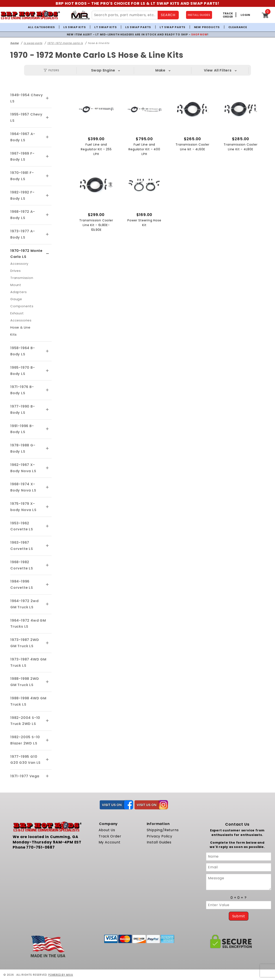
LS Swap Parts (138, 27)
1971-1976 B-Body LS (22, 390)
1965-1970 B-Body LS (23, 371)
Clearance (238, 27)
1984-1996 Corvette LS (22, 584)
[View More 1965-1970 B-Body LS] (47, 371)
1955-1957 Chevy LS (26, 117)
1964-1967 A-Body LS (23, 137)
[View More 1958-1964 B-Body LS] (47, 351)
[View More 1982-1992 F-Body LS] (47, 196)
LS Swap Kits (75, 27)
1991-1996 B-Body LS (22, 429)
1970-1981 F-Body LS (22, 176)
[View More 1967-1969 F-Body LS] (47, 157)
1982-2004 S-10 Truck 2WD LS (25, 721)
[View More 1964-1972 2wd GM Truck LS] (47, 604)
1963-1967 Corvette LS (22, 546)
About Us (107, 830)
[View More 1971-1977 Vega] (47, 776)
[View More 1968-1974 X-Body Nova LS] (47, 487)
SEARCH (168, 15)
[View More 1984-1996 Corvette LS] (47, 585)
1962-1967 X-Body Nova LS (23, 468)
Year (218, 70)
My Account (110, 842)
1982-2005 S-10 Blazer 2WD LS (25, 740)
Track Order (110, 836)
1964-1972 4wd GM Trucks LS (28, 623)
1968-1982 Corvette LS (22, 565)
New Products (207, 27)
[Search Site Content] (125, 15)
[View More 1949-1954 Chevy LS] (47, 98)
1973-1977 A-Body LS (23, 234)
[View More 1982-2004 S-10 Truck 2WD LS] (47, 721)
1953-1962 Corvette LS (22, 526)
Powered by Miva (61, 975)
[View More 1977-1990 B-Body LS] (47, 410)
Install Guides (159, 842)
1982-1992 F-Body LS (22, 195)
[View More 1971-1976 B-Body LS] (47, 390)
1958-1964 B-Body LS (23, 351)
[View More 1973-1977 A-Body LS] (47, 234)
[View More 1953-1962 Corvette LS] (47, 526)
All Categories (41, 27)
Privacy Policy (160, 836)
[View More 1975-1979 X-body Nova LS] (47, 507)
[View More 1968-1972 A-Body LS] (47, 215)
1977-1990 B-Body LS (23, 409)
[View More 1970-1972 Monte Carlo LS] (48, 254)
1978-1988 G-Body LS (23, 448)
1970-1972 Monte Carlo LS (26, 254)
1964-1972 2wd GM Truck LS (24, 604)
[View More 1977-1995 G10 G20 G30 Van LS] (47, 760)
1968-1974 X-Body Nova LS (23, 487)
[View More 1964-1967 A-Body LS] (47, 137)
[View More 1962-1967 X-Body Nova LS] (47, 468)
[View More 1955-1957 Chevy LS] (47, 118)
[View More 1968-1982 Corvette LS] (47, 565)
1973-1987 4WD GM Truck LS (28, 662)
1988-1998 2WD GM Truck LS (25, 682)
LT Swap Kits (106, 27)
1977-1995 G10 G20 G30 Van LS (25, 760)
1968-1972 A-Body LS (23, 215)
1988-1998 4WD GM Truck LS (28, 701)
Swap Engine (103, 70)
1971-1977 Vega (25, 776)
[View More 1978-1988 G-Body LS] (47, 449)
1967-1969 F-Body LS (22, 157)
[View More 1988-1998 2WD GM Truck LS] (47, 682)
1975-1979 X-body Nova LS (23, 507)
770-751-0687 (40, 847)
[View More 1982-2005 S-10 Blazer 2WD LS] (47, 740)
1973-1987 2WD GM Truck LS (25, 643)
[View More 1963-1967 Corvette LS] (47, 546)
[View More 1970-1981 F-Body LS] (47, 176)
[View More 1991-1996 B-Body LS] (47, 429)
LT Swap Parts (173, 27)
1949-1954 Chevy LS (27, 98)
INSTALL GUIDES (199, 15)
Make (160, 70)
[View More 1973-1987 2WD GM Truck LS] (47, 643)
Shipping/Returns (163, 830)
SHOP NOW (199, 34)
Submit (239, 916)
